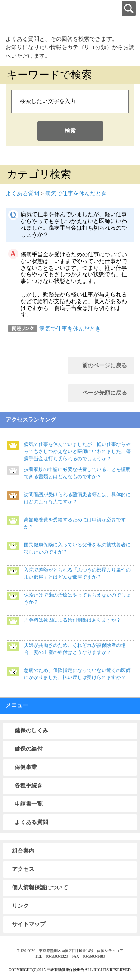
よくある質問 (22, 193)
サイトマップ (29, 924)
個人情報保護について (40, 887)
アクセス (23, 869)
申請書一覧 (29, 804)
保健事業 (26, 767)
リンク (20, 906)
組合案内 (23, 851)
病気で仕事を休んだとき (76, 193)
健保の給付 (29, 749)
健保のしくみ (31, 730)
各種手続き (29, 785)
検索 (70, 131)
